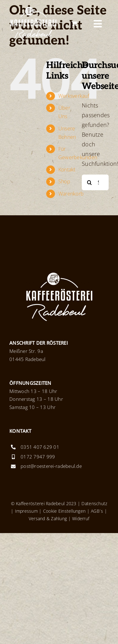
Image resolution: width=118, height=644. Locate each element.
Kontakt (67, 170)
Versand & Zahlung (48, 518)
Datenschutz (94, 503)
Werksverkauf (74, 96)
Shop (64, 181)
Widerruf (81, 518)
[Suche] (90, 182)
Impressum (26, 511)
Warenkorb (71, 194)
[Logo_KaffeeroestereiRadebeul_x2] (33, 9)
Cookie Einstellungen (64, 511)
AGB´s (96, 511)
